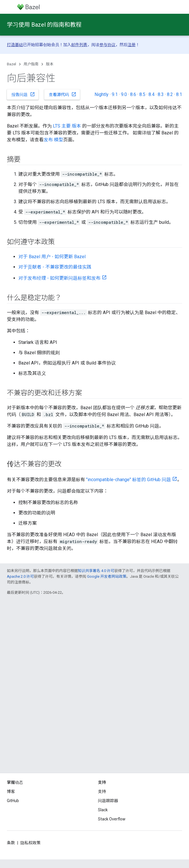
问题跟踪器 (108, 801)
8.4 (152, 94)
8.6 (133, 94)
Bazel (11, 64)
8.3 (161, 94)
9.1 (115, 94)
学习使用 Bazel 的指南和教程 (44, 25)
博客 (11, 791)
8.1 (179, 94)
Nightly (102, 94)
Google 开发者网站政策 (107, 576)
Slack (103, 810)
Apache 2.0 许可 (20, 576)
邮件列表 (79, 45)
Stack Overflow (112, 819)
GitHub (13, 801)
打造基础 (15, 45)
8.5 (142, 94)
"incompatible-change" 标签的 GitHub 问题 (129, 480)
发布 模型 (53, 140)
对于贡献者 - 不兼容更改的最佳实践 (55, 267)
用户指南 (31, 64)
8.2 (170, 94)
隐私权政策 (30, 843)
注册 (132, 45)
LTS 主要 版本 (67, 126)
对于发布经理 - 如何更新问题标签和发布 (59, 278)
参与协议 (107, 45)
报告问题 (23, 94)
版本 (50, 64)
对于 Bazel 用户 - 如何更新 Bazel (52, 257)
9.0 (124, 94)
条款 (11, 843)
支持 (102, 791)
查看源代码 (63, 94)
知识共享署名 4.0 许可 (96, 571)
